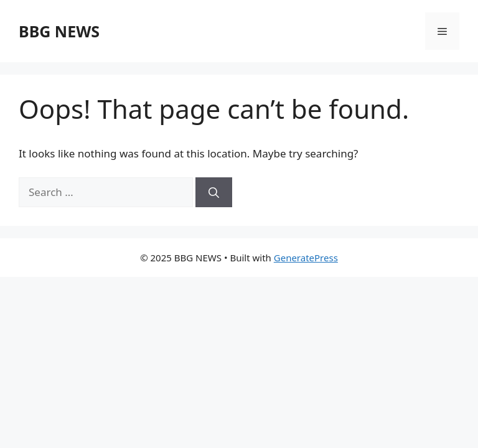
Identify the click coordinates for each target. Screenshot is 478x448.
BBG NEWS (59, 31)
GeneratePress (306, 258)
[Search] (214, 192)
